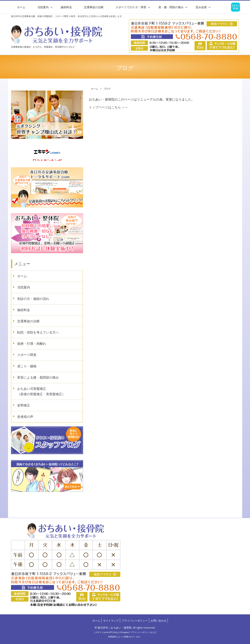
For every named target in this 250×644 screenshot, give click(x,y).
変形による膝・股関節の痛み (38, 377)
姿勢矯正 (24, 405)
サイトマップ (111, 621)
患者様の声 (25, 417)
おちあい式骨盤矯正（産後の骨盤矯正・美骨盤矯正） (41, 391)
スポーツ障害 (27, 355)
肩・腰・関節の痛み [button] (171, 7)
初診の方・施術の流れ (33, 299)
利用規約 (112, 637)
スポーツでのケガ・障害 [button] (131, 7)
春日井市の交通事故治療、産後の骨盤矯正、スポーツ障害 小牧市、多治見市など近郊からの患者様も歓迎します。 (67, 16)
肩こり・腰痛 (27, 366)
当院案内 (24, 287)
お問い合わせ (159, 621)
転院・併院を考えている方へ (38, 332)
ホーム (21, 7)
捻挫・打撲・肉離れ (32, 344)
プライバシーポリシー (135, 621)
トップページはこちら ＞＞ (108, 107)
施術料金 (66, 7)
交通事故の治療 (94, 7)
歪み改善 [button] (201, 7)
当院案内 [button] (43, 7)
